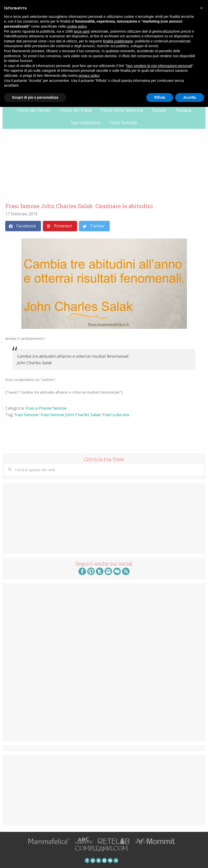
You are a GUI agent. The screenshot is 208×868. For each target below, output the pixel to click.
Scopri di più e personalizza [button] (35, 97)
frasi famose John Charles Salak (71, 415)
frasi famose (26, 415)
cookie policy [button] (77, 26)
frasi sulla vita (116, 415)
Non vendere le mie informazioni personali (159, 66)
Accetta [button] (190, 97)
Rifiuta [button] (160, 97)
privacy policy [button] (89, 76)
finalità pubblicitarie (118, 41)
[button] (201, 8)
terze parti (82, 31)
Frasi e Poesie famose (46, 408)
